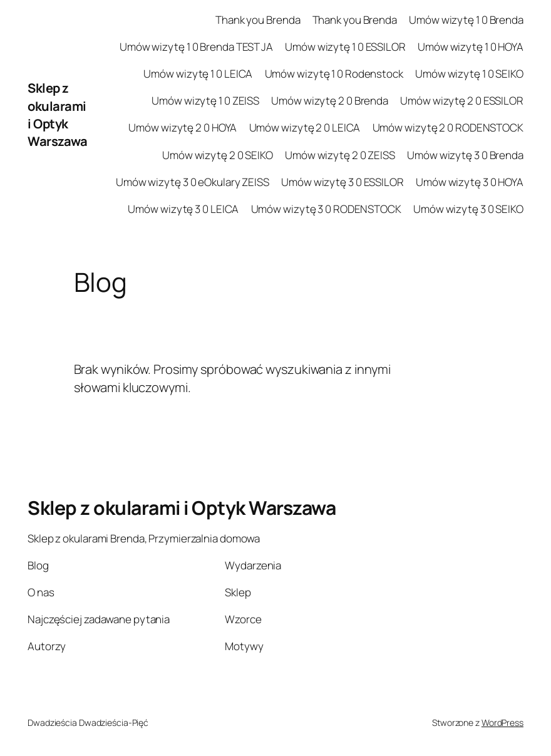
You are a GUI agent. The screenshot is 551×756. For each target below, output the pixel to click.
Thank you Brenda (258, 20)
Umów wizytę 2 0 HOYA (183, 127)
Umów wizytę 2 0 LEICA (305, 127)
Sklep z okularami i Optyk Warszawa (57, 114)
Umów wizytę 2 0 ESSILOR (462, 101)
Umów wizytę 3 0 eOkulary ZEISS (193, 182)
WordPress (502, 722)
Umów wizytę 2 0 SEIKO (218, 155)
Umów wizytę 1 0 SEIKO (469, 74)
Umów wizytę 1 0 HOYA (471, 47)
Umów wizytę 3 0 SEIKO (468, 209)
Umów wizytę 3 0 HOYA (470, 182)
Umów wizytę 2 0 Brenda (330, 101)
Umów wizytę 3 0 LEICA (183, 209)
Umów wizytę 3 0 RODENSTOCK (326, 209)
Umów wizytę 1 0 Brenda (466, 20)
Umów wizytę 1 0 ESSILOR (345, 47)
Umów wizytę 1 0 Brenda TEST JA (196, 47)
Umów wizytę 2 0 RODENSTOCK (448, 127)
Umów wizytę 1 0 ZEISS (205, 101)
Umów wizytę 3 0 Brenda (465, 155)
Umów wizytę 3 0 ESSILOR (342, 182)
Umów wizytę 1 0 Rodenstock (334, 74)
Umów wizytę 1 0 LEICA (198, 74)
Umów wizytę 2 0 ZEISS (340, 155)
